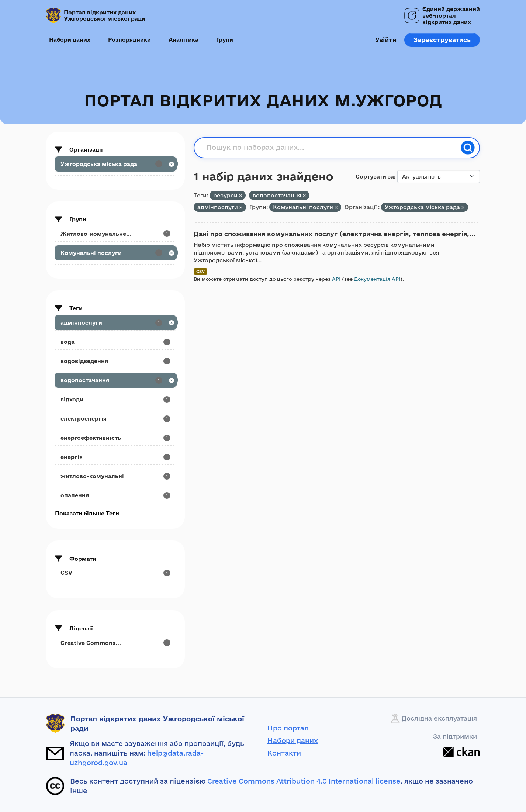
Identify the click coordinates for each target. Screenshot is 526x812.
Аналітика (184, 40)
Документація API (377, 279)
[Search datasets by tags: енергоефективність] (115, 438)
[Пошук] (468, 148)
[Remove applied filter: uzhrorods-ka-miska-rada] (463, 208)
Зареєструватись (442, 40)
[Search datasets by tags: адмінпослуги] (115, 323)
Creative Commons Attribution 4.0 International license (304, 781)
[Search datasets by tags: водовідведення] (115, 361)
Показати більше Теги (87, 513)
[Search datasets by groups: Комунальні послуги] (115, 253)
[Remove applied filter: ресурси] (240, 196)
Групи (225, 40)
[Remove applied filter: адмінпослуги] (241, 208)
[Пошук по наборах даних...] (331, 148)
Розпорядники (129, 40)
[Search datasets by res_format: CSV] (115, 573)
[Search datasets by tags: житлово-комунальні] (115, 476)
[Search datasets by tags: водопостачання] (115, 380)
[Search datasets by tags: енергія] (115, 457)
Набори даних (70, 40)
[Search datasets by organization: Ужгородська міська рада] (115, 164)
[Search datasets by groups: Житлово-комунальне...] (115, 234)
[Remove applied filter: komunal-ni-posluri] (336, 208)
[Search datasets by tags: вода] (115, 342)
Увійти (386, 40)
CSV (200, 271)
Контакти (284, 753)
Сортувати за (375, 177)
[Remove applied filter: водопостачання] (304, 196)
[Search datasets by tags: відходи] (115, 399)
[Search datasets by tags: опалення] (115, 495)
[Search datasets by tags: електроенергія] (115, 419)
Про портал (288, 728)
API (336, 279)
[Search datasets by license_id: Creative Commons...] (115, 643)
